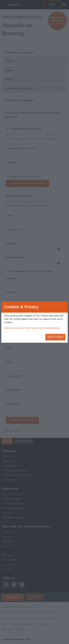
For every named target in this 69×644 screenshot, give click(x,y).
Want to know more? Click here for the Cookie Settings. (32, 328)
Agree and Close (55, 337)
